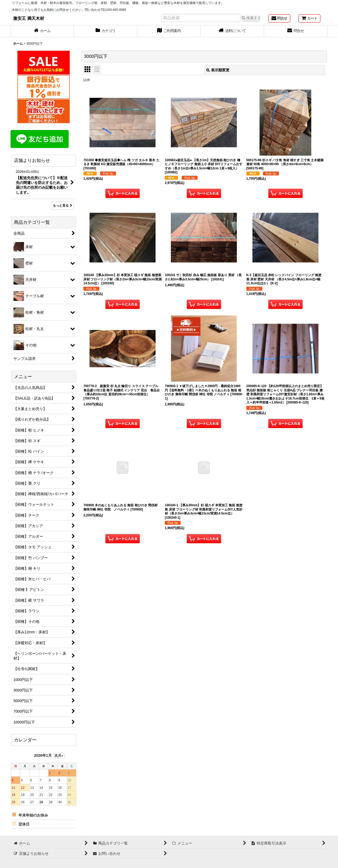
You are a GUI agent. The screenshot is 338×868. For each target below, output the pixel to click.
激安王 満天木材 (29, 18)
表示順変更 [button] (218, 70)
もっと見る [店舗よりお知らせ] (63, 206)
